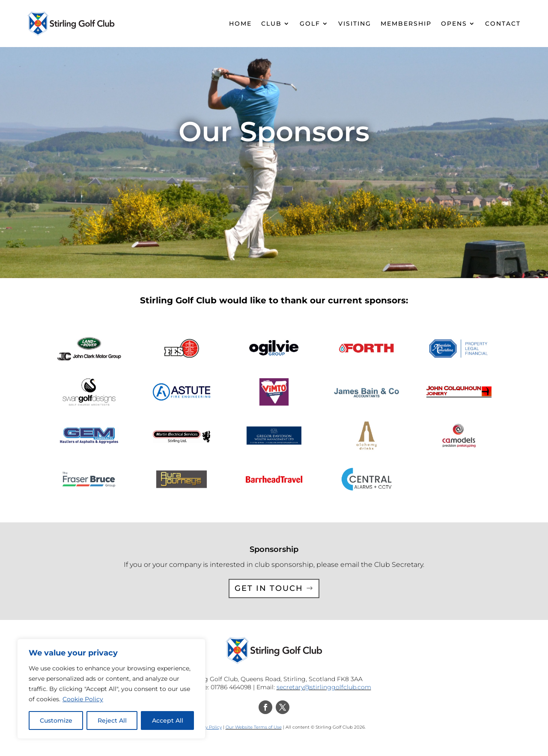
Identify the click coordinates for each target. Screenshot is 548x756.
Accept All (168, 720)
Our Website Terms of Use (254, 727)
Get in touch (269, 588)
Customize (56, 720)
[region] (111, 689)
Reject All (112, 720)
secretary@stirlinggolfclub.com (324, 687)
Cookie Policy (83, 699)
